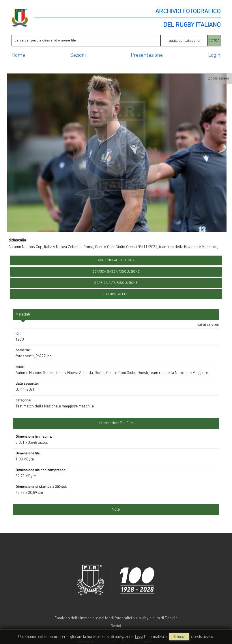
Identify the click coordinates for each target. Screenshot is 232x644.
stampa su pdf (116, 294)
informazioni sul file (116, 423)
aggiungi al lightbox (116, 260)
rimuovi (179, 637)
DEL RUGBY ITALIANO (192, 25)
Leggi (139, 637)
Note (116, 510)
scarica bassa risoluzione (116, 272)
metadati (23, 315)
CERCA (214, 40)
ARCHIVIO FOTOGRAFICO (188, 12)
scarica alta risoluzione (116, 283)
